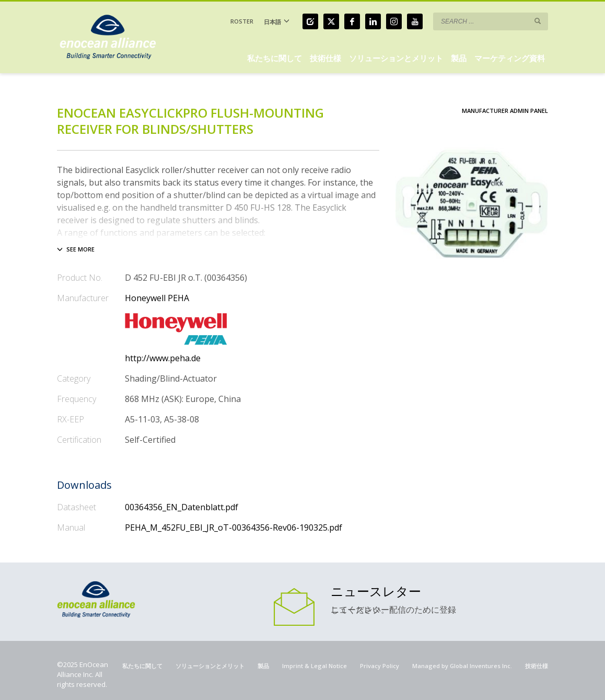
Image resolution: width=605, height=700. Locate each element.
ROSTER (242, 21)
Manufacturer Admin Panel (505, 111)
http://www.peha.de (163, 358)
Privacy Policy (380, 666)
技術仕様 (537, 666)
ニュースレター (376, 591)
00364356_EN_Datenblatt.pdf (182, 507)
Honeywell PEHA (157, 298)
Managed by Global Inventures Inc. (462, 666)
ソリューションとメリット (210, 666)
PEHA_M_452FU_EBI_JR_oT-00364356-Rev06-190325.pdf (234, 527)
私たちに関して (142, 666)
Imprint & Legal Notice (315, 666)
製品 (263, 666)
